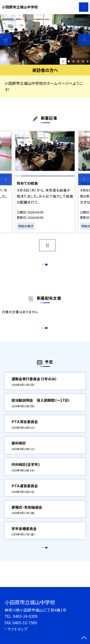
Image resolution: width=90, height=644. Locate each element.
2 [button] (73, 61)
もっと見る (43, 266)
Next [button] (84, 40)
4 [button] (83, 61)
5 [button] (88, 61)
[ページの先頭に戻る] (84, 638)
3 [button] (78, 61)
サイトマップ (17, 629)
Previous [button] (6, 40)
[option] (45, 40)
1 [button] (69, 61)
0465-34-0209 (25, 616)
